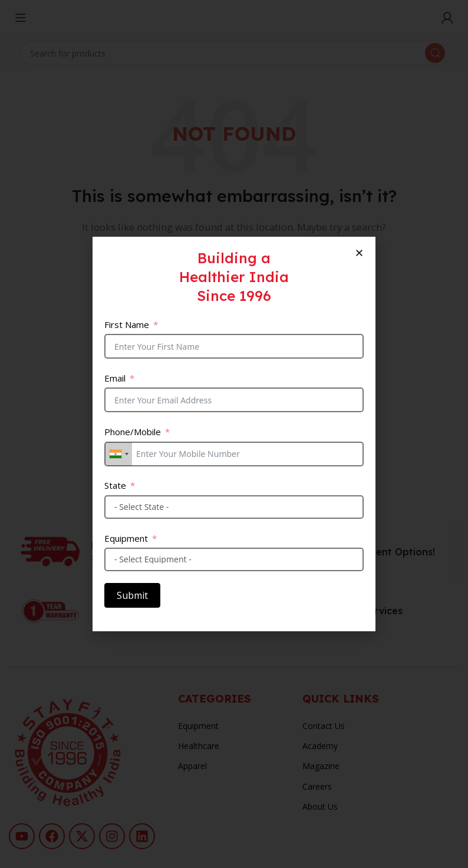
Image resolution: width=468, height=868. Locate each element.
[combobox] (118, 454)
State (115, 485)
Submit (132, 595)
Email (115, 378)
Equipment (126, 538)
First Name (127, 324)
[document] (234, 434)
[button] (359, 253)
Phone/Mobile (133, 432)
